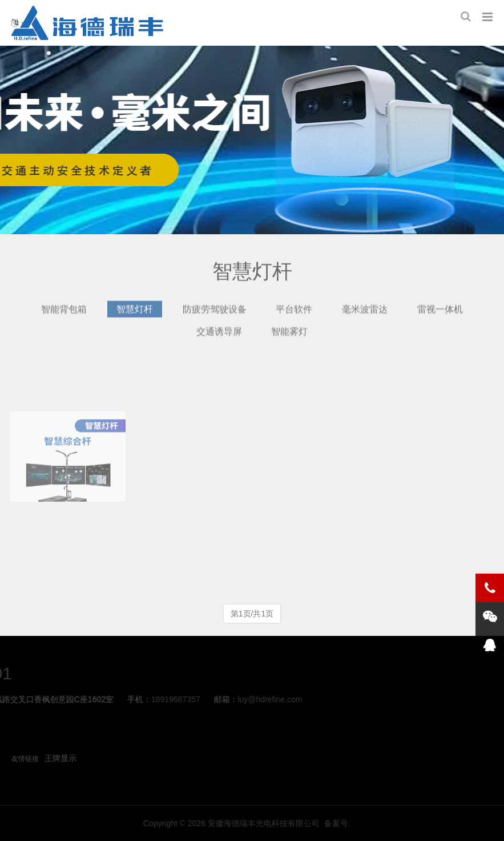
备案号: (445, 823)
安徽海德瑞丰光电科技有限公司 (372, 823)
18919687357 (70, 699)
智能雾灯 (289, 336)
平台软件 (294, 313)
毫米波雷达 (365, 313)
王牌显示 (61, 758)
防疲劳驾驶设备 (215, 313)
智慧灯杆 (135, 313)
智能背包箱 (64, 313)
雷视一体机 (440, 313)
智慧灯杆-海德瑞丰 (87, 23)
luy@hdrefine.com (165, 699)
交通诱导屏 (219, 336)
